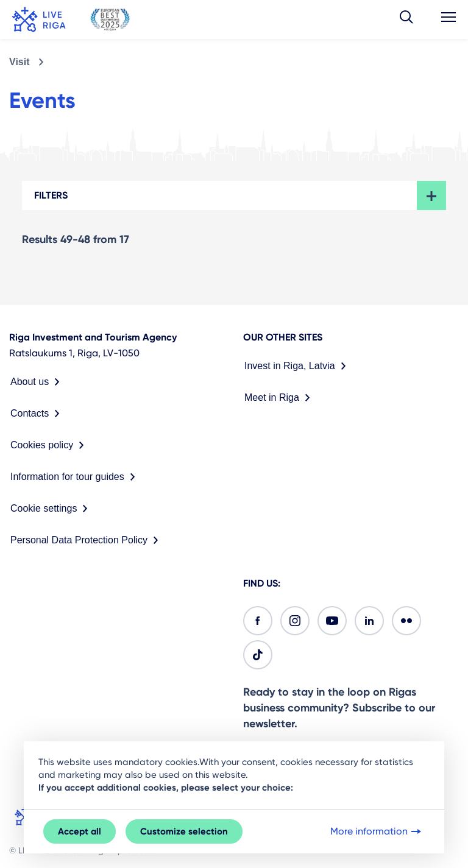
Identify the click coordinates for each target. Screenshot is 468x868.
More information (377, 831)
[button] (406, 19)
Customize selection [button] (184, 831)
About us (37, 382)
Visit (19, 62)
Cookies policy (50, 445)
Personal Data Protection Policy (87, 540)
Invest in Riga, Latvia (298, 366)
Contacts (37, 414)
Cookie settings (51, 509)
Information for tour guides (75, 477)
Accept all (80, 831)
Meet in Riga (280, 398)
